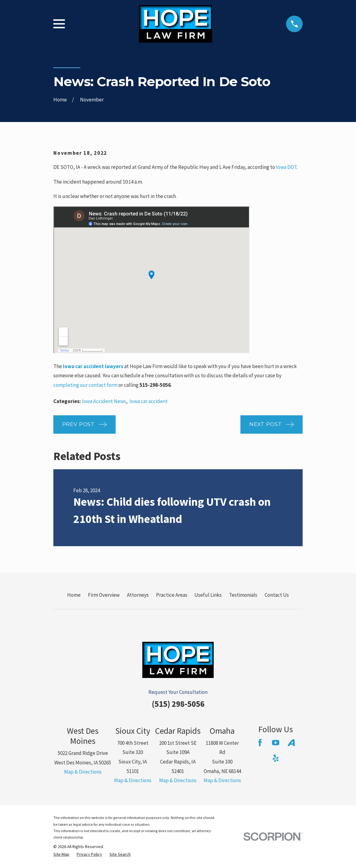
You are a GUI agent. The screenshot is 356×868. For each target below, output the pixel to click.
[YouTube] (276, 743)
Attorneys (138, 595)
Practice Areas (172, 595)
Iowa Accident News (104, 401)
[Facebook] (260, 743)
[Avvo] (291, 743)
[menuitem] (61, 855)
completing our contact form (85, 385)
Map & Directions (83, 772)
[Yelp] (276, 758)
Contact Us (277, 595)
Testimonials (243, 595)
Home (74, 595)
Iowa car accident (149, 401)
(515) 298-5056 (178, 704)
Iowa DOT (286, 167)
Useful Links (208, 595)
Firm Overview (104, 595)
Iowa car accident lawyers (93, 366)
